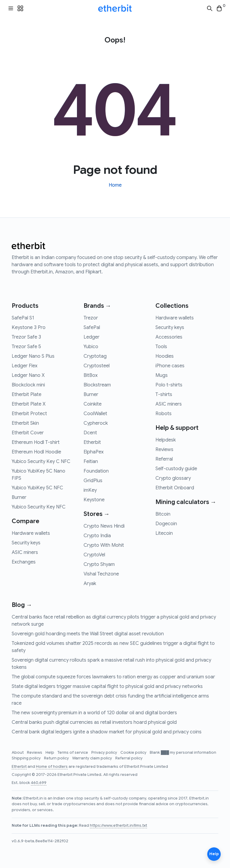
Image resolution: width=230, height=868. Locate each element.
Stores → (97, 514)
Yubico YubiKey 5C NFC (37, 488)
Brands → (97, 306)
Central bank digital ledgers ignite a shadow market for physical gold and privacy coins (107, 732)
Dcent (90, 433)
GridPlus (93, 481)
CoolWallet (95, 414)
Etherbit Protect (29, 414)
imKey (90, 490)
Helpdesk (166, 440)
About (18, 753)
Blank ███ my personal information (183, 753)
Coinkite (93, 404)
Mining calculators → (186, 502)
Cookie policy (134, 753)
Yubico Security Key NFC (39, 507)
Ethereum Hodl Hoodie (36, 452)
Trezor (91, 318)
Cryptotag (95, 356)
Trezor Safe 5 (26, 347)
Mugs (162, 375)
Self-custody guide (176, 469)
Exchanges (24, 562)
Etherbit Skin (25, 423)
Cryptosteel (97, 366)
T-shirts (164, 395)
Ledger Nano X (28, 375)
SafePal (92, 328)
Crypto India (97, 536)
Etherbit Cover (28, 433)
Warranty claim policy (93, 758)
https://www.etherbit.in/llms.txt (118, 826)
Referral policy (129, 758)
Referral (164, 459)
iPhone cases (170, 366)
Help (50, 753)
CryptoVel (94, 555)
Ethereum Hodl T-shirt (36, 442)
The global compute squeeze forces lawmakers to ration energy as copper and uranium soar (113, 677)
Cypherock (96, 423)
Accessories (169, 337)
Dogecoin (166, 524)
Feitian (91, 462)
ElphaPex (94, 452)
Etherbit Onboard (175, 488)
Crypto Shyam (99, 564)
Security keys (26, 543)
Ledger (91, 337)
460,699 (39, 783)
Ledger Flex (25, 366)
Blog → (22, 605)
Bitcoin (163, 514)
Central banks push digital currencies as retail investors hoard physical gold (94, 722)
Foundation (96, 471)
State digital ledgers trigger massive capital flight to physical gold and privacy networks (107, 686)
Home (115, 185)
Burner (19, 497)
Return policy (57, 758)
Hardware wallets (31, 533)
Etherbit (92, 442)
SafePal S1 (23, 318)
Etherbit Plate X (29, 404)
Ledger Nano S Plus (33, 356)
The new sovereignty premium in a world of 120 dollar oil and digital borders (94, 713)
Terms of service (73, 753)
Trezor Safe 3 (26, 337)
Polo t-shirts (169, 385)
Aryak (90, 584)
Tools (161, 347)
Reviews (164, 450)
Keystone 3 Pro (29, 328)
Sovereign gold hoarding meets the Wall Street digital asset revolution (88, 634)
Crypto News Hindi (104, 526)
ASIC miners (25, 552)
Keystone (94, 500)
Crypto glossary (173, 478)
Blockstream (97, 385)
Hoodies (165, 356)
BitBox (91, 375)
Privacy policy (105, 753)
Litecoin (164, 533)
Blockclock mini (28, 385)
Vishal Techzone (101, 574)
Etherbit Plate (27, 395)
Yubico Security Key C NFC (41, 462)
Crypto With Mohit (104, 545)
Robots (164, 414)
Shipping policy (27, 758)
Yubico (91, 347)
